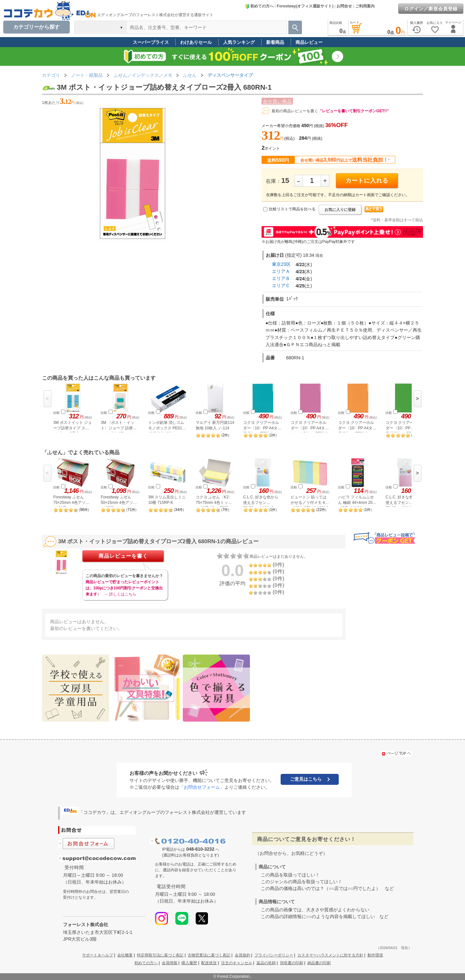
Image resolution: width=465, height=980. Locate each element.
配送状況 (209, 963)
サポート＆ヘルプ (98, 955)
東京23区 (281, 264)
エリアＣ (281, 285)
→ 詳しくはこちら (120, 594)
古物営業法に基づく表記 (209, 955)
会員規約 (243, 955)
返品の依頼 (266, 963)
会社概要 (125, 955)
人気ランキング (239, 42)
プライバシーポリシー (274, 955)
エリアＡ (281, 271)
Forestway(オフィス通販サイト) (305, 6)
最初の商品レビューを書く (295, 111)
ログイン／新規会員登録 (431, 9)
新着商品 (275, 42)
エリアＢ (281, 278)
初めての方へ (259, 6)
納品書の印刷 (319, 963)
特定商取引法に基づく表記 (160, 955)
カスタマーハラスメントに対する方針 (330, 955)
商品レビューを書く (123, 556)
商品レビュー (309, 42)
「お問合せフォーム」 (202, 787)
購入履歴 (189, 963)
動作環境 (375, 955)
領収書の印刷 (292, 963)
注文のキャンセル (237, 963)
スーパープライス (151, 42)
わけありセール (196, 42)
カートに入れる (367, 181)
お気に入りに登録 (340, 210)
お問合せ (344, 6)
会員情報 (170, 963)
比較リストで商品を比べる (292, 209)
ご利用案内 (365, 6)
